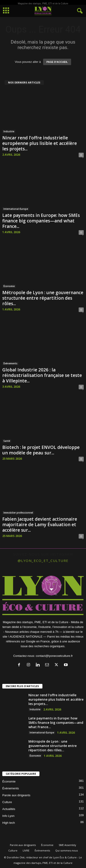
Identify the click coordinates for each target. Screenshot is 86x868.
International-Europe (16, 209)
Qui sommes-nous (67, 850)
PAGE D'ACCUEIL (57, 62)
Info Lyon (8, 816)
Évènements (10, 363)
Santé (7, 441)
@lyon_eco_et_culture (43, 561)
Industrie (9, 131)
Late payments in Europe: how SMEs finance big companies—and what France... (41, 221)
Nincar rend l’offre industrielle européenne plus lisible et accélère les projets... (40, 143)
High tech (9, 823)
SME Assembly (67, 845)
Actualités (9, 809)
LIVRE (26, 850)
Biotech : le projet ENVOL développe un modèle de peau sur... (41, 450)
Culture (7, 802)
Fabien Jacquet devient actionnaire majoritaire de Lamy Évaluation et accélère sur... (40, 525)
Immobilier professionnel (18, 513)
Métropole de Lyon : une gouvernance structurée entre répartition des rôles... (43, 298)
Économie (9, 286)
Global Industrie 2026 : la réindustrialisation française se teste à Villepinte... (42, 375)
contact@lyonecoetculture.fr (54, 656)
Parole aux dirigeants (16, 795)
